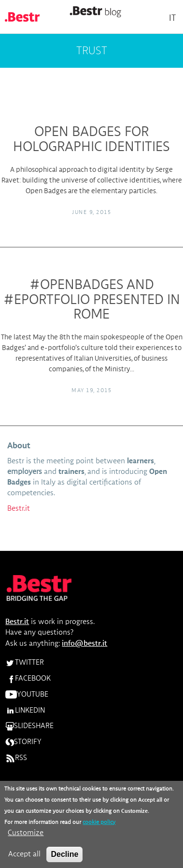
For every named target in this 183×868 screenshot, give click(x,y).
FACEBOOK (28, 679)
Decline (64, 859)
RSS (16, 758)
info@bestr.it (84, 644)
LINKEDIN (25, 711)
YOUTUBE (27, 695)
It (172, 18)
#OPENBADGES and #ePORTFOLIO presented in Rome (92, 300)
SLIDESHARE (29, 726)
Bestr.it (19, 509)
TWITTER (25, 663)
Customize (26, 838)
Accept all (24, 859)
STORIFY (23, 742)
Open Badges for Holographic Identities (91, 140)
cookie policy (99, 827)
